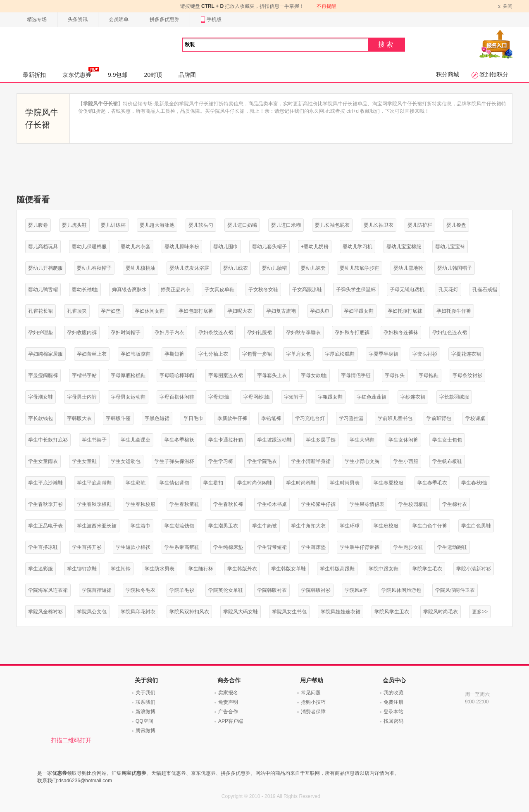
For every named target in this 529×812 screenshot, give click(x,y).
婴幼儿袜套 (313, 268)
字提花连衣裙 (466, 354)
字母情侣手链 (356, 375)
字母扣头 (395, 375)
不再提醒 (326, 6)
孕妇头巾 (320, 311)
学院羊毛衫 (182, 590)
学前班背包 (439, 418)
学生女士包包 (447, 440)
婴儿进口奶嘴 (242, 225)
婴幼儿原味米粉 (182, 247)
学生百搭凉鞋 (43, 547)
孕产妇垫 (111, 311)
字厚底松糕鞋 (340, 354)
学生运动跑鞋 (452, 547)
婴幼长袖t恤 (85, 290)
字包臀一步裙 (257, 354)
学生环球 (350, 526)
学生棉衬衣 (455, 504)
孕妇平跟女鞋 (359, 311)
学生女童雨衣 (43, 461)
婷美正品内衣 (176, 290)
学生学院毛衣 (262, 461)
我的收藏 (393, 693)
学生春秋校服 (141, 504)
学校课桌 (475, 418)
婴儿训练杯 (113, 225)
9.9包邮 (118, 75)
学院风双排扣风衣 (189, 612)
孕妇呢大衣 (240, 311)
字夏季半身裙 (384, 354)
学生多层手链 (321, 440)
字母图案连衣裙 (226, 375)
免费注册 (393, 702)
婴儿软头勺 (201, 225)
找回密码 (393, 721)
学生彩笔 (136, 483)
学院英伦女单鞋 (226, 590)
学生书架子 (94, 440)
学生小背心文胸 (362, 461)
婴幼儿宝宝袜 (450, 247)
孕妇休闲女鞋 (150, 311)
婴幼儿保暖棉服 (89, 247)
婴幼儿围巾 (226, 247)
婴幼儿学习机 (357, 247)
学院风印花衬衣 (138, 612)
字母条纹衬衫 (467, 375)
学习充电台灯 (310, 418)
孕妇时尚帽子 (126, 332)
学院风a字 (356, 590)
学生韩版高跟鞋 (337, 569)
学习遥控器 (351, 418)
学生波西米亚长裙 (97, 526)
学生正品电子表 (45, 526)
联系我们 (145, 702)
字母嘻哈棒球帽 (177, 375)
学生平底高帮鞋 (94, 483)
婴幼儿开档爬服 (45, 268)
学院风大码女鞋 (241, 612)
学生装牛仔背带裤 (360, 547)
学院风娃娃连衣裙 (341, 612)
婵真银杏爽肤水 (129, 290)
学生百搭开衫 (87, 547)
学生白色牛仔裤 (430, 526)
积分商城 (448, 74)
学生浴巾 (141, 526)
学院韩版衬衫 (316, 590)
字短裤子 (294, 397)
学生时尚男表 (345, 483)
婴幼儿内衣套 (136, 247)
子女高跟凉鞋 (307, 290)
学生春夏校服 (388, 483)
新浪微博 (145, 712)
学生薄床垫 (313, 547)
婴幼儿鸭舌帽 (43, 290)
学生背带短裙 (272, 547)
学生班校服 (386, 526)
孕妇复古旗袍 (281, 311)
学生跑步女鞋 (408, 547)
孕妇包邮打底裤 (196, 311)
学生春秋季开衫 (45, 504)
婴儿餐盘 (456, 225)
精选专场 (37, 19)
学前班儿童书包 (395, 418)
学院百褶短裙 (97, 590)
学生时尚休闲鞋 (255, 483)
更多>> (480, 612)
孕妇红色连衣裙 (450, 332)
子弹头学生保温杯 (356, 290)
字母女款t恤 (314, 375)
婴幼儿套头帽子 (269, 247)
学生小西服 (406, 461)
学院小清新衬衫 (474, 569)
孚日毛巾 (193, 418)
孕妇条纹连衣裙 (216, 332)
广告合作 (228, 712)
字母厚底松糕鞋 (128, 375)
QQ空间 (144, 721)
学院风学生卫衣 (392, 612)
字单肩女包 (298, 354)
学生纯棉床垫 (228, 547)
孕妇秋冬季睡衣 (303, 332)
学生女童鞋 (84, 461)
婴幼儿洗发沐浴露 (189, 268)
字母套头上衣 (272, 375)
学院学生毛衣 (427, 569)
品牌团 (187, 75)
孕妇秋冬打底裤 (352, 332)
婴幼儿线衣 (236, 268)
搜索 (386, 44)
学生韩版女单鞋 (288, 569)
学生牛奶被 (264, 526)
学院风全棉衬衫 (45, 612)
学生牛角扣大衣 (308, 526)
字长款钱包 (41, 418)
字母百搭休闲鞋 (177, 397)
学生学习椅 (221, 461)
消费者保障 (313, 712)
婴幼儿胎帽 (274, 268)
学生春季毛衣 (432, 483)
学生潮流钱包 (179, 526)
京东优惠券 (81, 72)
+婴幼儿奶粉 (315, 247)
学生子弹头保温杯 (174, 461)
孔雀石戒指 (485, 290)
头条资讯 (78, 19)
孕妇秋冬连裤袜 (401, 332)
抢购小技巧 (313, 702)
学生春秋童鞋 (184, 504)
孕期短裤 (174, 354)
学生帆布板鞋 (447, 461)
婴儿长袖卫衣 (379, 225)
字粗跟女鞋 (330, 397)
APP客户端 (231, 721)
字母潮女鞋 (41, 397)
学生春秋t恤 (474, 483)
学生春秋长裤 (228, 504)
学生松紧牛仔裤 (318, 504)
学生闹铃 (121, 569)
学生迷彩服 (41, 569)
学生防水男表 (160, 569)
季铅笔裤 (271, 418)
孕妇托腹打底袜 (405, 311)
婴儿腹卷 (38, 225)
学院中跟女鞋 (384, 569)
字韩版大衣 (79, 418)
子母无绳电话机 (407, 290)
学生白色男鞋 (476, 526)
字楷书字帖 (84, 375)
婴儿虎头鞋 (74, 225)
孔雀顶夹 (77, 311)
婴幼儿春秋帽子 (94, 268)
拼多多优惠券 (164, 19)
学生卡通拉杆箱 (226, 440)
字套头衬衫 (425, 354)
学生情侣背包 (174, 483)
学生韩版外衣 (242, 569)
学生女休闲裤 (403, 440)
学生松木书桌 (272, 504)
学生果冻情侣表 (367, 504)
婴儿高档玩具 (43, 247)
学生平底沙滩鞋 (45, 483)
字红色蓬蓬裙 (372, 397)
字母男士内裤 (82, 397)
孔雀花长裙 (41, 311)
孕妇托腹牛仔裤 (454, 311)
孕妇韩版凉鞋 (136, 354)
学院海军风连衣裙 (48, 590)
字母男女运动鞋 (128, 397)
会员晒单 (119, 19)
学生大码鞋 (362, 440)
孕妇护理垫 (41, 332)
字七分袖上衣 (213, 354)
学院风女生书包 (289, 612)
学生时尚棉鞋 (301, 483)
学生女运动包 (126, 461)
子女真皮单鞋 (219, 290)
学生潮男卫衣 (223, 526)
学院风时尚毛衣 (441, 612)
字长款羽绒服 (454, 397)
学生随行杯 (201, 569)
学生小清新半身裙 (311, 461)
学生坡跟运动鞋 (274, 440)
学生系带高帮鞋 (182, 547)
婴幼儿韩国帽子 (455, 268)
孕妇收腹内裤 (82, 332)
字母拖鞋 (429, 375)
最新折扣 (34, 75)
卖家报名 (228, 693)
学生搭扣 (213, 483)
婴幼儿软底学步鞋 (360, 268)
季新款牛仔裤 (232, 418)
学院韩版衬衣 (272, 590)
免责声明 (228, 702)
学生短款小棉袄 (133, 547)
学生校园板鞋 (413, 504)
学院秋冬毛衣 (141, 590)
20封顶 (153, 75)
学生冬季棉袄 (179, 440)
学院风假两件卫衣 (455, 590)
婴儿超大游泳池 (157, 225)
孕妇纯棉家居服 (45, 354)
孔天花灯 (448, 290)
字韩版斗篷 (118, 418)
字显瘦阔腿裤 (43, 375)
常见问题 (311, 693)
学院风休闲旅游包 (401, 590)
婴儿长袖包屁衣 (332, 225)
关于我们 (145, 693)
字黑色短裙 (157, 418)
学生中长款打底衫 (48, 440)
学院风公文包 (92, 612)
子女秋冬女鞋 (263, 290)
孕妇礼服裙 (260, 332)
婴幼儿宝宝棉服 (404, 247)
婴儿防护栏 (420, 225)
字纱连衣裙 (413, 397)
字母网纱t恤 (256, 397)
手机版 (211, 20)
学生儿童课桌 (136, 440)
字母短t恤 (219, 397)
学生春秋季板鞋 (94, 504)
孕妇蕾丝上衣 (92, 354)
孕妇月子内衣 (169, 332)
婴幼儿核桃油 (141, 268)
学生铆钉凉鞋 (82, 569)
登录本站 (393, 712)
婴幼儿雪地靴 (408, 268)
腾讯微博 (145, 731)
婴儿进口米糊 (286, 225)
